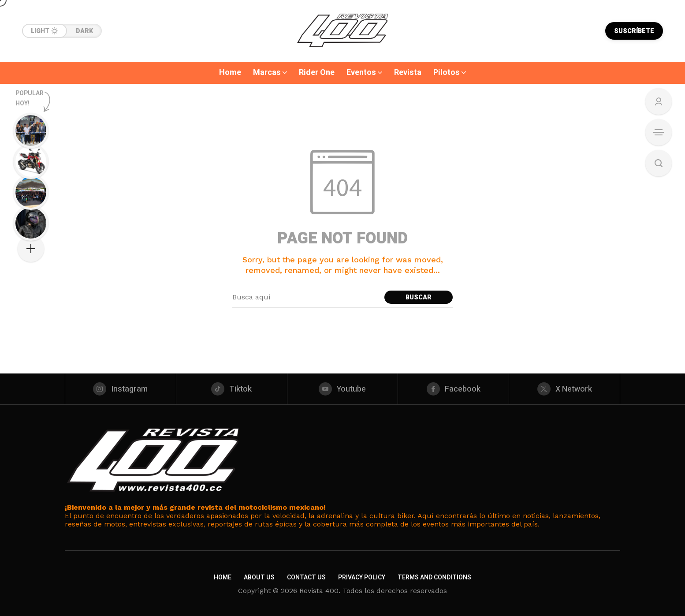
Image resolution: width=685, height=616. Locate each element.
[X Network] (564, 389)
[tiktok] (232, 389)
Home (223, 577)
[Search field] (306, 297)
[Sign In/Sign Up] (659, 101)
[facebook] (453, 389)
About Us (259, 577)
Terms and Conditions (434, 577)
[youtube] (343, 389)
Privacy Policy (362, 577)
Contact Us (306, 577)
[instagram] (121, 389)
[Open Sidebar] (659, 132)
